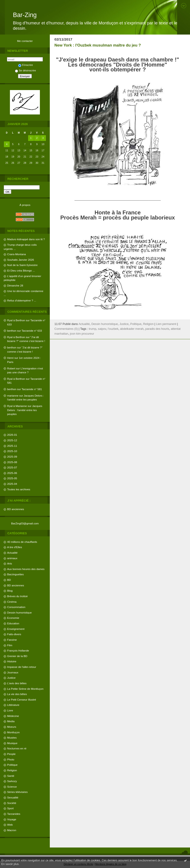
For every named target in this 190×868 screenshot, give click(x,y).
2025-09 (12, 457)
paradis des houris (157, 329)
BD (9, 580)
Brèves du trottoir (17, 596)
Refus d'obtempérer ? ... (22, 300)
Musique (12, 743)
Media (11, 721)
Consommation (16, 607)
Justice (11, 678)
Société (12, 803)
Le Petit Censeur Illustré (22, 700)
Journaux (13, 672)
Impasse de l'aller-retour (22, 667)
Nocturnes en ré (17, 748)
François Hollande (18, 650)
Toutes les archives (19, 489)
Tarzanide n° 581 (32, 389)
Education (13, 623)
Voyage (12, 819)
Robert (11, 368)
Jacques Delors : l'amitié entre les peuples (25, 410)
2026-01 (12, 435)
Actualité (12, 553)
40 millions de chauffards (22, 542)
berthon (12, 331)
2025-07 (12, 467)
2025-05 (12, 478)
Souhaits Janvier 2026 (21, 260)
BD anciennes (16, 509)
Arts (10, 563)
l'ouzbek (113, 329)
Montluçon (13, 732)
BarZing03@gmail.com (25, 523)
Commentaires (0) (66, 329)
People (11, 754)
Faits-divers (14, 634)
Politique (12, 765)
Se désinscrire (25, 70)
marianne (13, 396)
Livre (10, 710)
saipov (102, 329)
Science (12, 787)
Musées (12, 738)
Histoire (12, 661)
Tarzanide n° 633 (32, 331)
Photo (11, 759)
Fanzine (12, 640)
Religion (12, 770)
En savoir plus (10, 864)
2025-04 (12, 484)
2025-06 (12, 473)
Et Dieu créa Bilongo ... (21, 270)
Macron (12, 830)
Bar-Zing (25, 15)
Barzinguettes (15, 574)
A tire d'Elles (15, 547)
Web (10, 825)
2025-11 (12, 446)
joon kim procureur (82, 334)
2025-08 (12, 462)
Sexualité (13, 797)
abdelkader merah (132, 329)
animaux (12, 558)
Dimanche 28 (15, 285)
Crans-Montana (16, 254)
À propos (25, 205)
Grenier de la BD (17, 656)
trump (92, 329)
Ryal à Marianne (17, 406)
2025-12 (12, 440)
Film (10, 645)
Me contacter (25, 41)
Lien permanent (166, 324)
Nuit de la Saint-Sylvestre (22, 265)
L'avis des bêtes (17, 683)
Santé (11, 776)
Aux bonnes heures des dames (26, 569)
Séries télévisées (17, 792)
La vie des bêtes (17, 694)
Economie (13, 618)
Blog (10, 591)
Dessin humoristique (19, 612)
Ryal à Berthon (16, 320)
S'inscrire (26, 65)
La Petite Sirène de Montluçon (25, 689)
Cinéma (12, 602)
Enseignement (16, 629)
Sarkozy (12, 781)
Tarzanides (14, 814)
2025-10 (12, 451)
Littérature (13, 705)
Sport (10, 808)
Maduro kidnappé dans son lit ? (26, 239)
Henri (10, 358)
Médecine (13, 716)
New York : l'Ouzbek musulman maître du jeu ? (98, 45)
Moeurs (12, 727)
